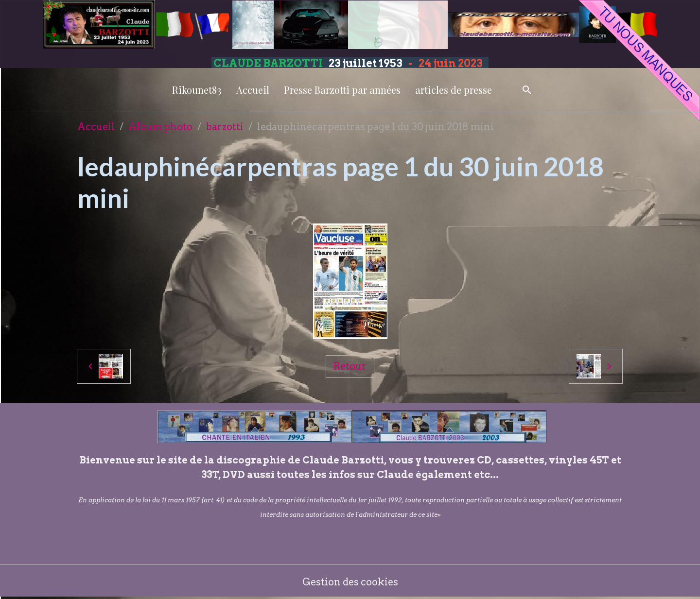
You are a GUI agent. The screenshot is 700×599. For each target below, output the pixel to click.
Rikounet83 (197, 90)
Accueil (253, 90)
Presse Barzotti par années (342, 90)
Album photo (160, 127)
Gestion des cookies (350, 582)
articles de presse (454, 90)
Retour (350, 366)
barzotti (225, 127)
